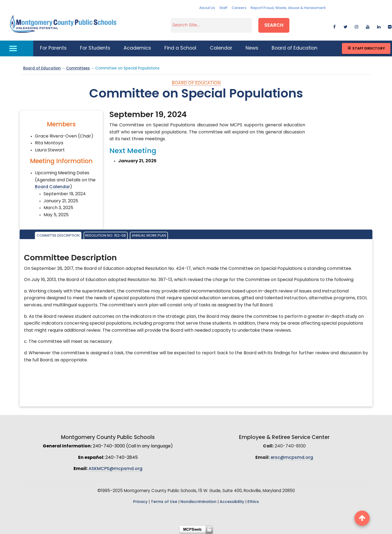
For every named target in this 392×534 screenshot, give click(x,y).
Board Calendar (52, 187)
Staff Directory (366, 48)
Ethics (253, 502)
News (252, 48)
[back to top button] (362, 518)
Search (274, 25)
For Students (95, 48)
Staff (223, 8)
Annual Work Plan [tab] (149, 236)
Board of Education (295, 48)
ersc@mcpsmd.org (292, 458)
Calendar (221, 48)
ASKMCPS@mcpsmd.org (115, 469)
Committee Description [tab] (58, 236)
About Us (207, 8)
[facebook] (334, 26)
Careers (239, 8)
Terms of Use (164, 502)
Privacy (140, 502)
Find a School (180, 48)
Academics (137, 48)
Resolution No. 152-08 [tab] (105, 236)
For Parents (53, 48)
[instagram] (356, 26)
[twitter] (345, 26)
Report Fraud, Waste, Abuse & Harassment (288, 8)
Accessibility (232, 502)
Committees (78, 68)
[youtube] (368, 26)
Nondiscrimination (198, 502)
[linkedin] (379, 26)
